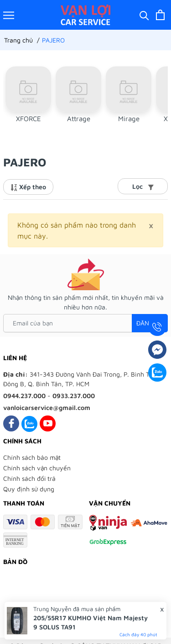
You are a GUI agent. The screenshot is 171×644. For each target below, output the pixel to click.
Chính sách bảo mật (32, 457)
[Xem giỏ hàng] (160, 15)
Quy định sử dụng (29, 489)
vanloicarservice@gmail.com (47, 407)
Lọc (143, 186)
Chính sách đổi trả (29, 478)
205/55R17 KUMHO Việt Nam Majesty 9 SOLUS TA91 (91, 622)
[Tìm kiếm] (144, 15)
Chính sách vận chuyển (37, 468)
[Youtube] (48, 423)
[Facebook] (11, 423)
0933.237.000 (74, 396)
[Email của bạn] (85, 323)
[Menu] (9, 15)
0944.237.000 (24, 396)
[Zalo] (29, 423)
